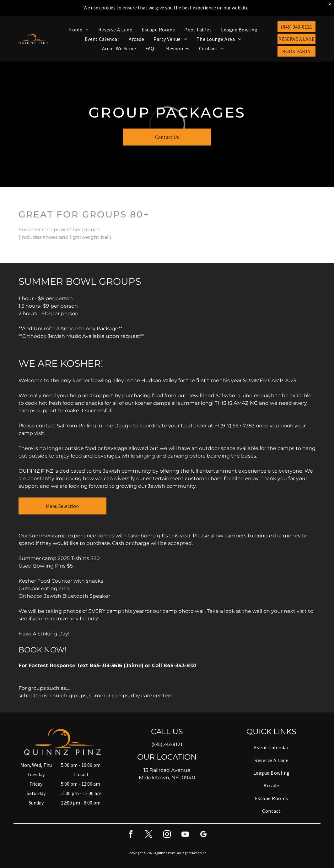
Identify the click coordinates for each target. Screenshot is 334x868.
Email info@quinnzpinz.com (54, 657)
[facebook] (131, 819)
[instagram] (167, 819)
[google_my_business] (203, 819)
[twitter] (149, 819)
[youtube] (185, 819)
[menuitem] (78, 13)
